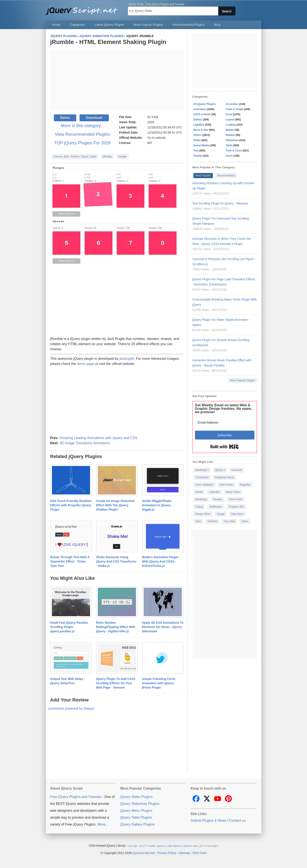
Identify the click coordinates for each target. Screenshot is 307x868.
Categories (78, 25)
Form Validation (205, 485)
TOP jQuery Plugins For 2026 (83, 143)
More (101, 824)
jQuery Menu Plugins (136, 811)
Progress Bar (236, 507)
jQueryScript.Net (144, 853)
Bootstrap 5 (202, 470)
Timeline (212, 521)
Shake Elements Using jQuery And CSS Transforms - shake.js (116, 561)
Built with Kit (225, 447)
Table (229, 145)
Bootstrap (201, 499)
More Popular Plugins (242, 380)
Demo (65, 118)
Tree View (229, 521)
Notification (216, 507)
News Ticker (233, 492)
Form (229, 114)
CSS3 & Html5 (202, 114)
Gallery (198, 120)
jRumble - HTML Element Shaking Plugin (108, 42)
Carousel (237, 470)
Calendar (214, 492)
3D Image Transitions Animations (85, 443)
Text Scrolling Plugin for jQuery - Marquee (220, 203)
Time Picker (236, 499)
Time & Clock (234, 151)
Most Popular (203, 176)
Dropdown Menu (224, 477)
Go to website (157, 138)
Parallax (218, 499)
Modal (199, 492)
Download (94, 118)
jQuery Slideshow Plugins (140, 804)
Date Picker (227, 485)
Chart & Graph (235, 109)
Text (196, 151)
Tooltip (198, 156)
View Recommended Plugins (82, 134)
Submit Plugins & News (209, 820)
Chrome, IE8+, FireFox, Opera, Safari (75, 157)
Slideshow (232, 140)
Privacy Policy (167, 853)
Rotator (230, 135)
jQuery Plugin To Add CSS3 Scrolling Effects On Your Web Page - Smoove (116, 683)
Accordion (232, 104)
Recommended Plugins (189, 25)
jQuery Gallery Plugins (138, 824)
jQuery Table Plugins (136, 817)
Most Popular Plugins (148, 25)
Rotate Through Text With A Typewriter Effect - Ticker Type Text (70, 561)
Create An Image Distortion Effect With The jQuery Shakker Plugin (115, 505)
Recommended (226, 176)
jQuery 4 (220, 470)
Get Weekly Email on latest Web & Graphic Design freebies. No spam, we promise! (224, 409)
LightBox (199, 125)
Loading (231, 125)
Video (245, 521)
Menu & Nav (201, 130)
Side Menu (237, 514)
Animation (200, 109)
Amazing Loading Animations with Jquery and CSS (98, 438)
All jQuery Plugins (205, 104)
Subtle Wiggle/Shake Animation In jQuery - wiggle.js (157, 505)
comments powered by (71, 708)
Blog (217, 25)
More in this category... (82, 126)
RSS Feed (200, 853)
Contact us (237, 820)
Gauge (221, 514)
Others (198, 135)
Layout (230, 120)
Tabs (198, 521)
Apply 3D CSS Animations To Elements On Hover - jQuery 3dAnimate (163, 627)
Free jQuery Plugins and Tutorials (84, 9)
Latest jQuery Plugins (109, 25)
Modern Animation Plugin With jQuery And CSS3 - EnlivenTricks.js (160, 561)
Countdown (202, 477)
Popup (199, 507)
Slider (197, 140)
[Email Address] (225, 422)
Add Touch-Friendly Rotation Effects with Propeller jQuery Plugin (71, 505)
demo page (86, 364)
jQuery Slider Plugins (136, 797)
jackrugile (127, 359)
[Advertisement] (117, 80)
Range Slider (203, 514)
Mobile (230, 130)
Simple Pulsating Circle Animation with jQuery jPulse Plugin (159, 683)
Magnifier (245, 485)
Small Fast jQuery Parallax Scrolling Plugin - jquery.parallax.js (69, 627)
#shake (122, 157)
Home (56, 25)
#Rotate (107, 157)
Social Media (201, 145)
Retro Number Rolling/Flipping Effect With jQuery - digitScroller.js (116, 627)
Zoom (229, 156)
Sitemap (184, 853)
